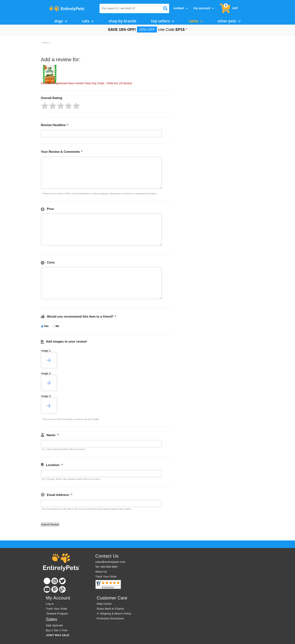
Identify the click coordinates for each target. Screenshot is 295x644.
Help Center (104, 604)
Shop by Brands (122, 21)
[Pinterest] (55, 589)
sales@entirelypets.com (110, 562)
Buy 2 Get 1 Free (57, 630)
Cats (88, 21)
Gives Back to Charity (110, 609)
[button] (45, 106)
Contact (181, 8)
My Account (204, 8)
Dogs (61, 21)
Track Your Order (106, 577)
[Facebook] (47, 581)
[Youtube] (47, 589)
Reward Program (57, 614)
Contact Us (107, 556)
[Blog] (62, 589)
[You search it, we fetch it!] (129, 8)
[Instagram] (55, 581)
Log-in (50, 604)
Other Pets (229, 21)
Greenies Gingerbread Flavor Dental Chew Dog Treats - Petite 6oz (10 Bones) (86, 83)
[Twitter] (62, 581)
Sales (196, 21)
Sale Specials (54, 625)
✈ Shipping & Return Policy (114, 614)
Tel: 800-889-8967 (107, 567)
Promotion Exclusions (110, 618)
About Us (101, 572)
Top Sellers (163, 21)
